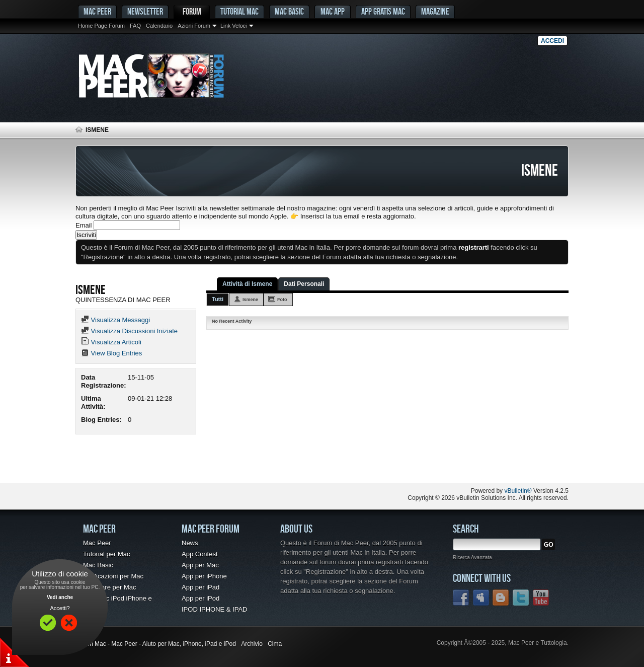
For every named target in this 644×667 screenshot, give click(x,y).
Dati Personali (304, 284)
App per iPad (200, 587)
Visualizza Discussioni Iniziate (129, 331)
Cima (275, 644)
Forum (192, 11)
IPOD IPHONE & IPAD (215, 609)
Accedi (552, 41)
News (190, 543)
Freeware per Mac (109, 587)
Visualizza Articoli (111, 342)
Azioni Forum (194, 26)
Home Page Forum (101, 26)
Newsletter (145, 11)
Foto (282, 300)
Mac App (333, 11)
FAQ (135, 26)
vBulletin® (518, 491)
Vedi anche (60, 597)
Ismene (250, 300)
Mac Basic (289, 11)
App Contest (200, 554)
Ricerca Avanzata (472, 558)
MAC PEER (97, 11)
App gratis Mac (383, 11)
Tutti (218, 299)
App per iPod (200, 598)
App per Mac (200, 565)
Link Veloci (234, 26)
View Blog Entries (111, 353)
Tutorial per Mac (106, 554)
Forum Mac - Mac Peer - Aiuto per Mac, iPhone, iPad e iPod (156, 644)
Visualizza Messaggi (115, 320)
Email (84, 225)
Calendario (159, 26)
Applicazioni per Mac (113, 576)
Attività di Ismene (247, 284)
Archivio (252, 644)
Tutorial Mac (239, 11)
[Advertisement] (193, 462)
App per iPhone (204, 576)
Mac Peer (97, 543)
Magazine (435, 11)
